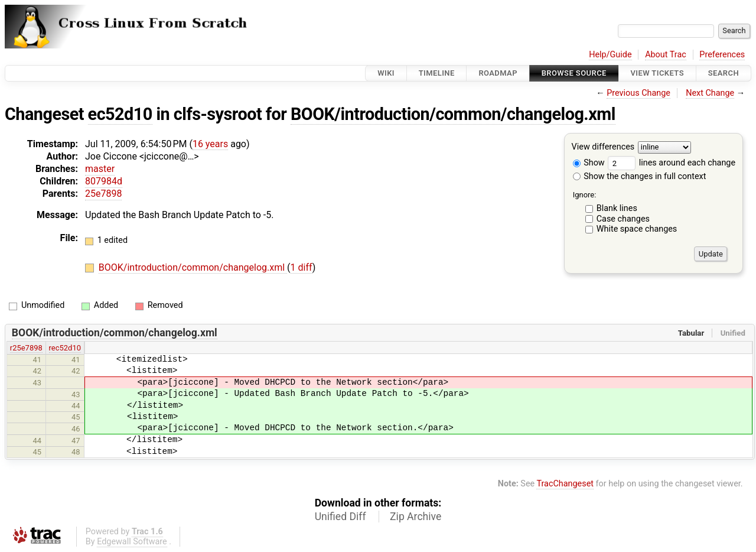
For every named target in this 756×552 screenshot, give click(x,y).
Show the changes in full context (640, 176)
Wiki (386, 73)
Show (589, 163)
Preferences (722, 55)
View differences (603, 147)
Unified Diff (340, 517)
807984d (104, 181)
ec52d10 (120, 114)
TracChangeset (565, 484)
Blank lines (617, 208)
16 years (210, 144)
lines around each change (672, 163)
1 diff (302, 267)
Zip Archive (416, 517)
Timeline (437, 73)
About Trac (666, 55)
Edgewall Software (132, 542)
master (100, 169)
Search (724, 73)
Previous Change (638, 93)
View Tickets (657, 73)
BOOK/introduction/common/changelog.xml (453, 114)
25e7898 (103, 194)
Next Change (710, 93)
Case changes (623, 219)
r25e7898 (26, 348)
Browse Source (574, 73)
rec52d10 (65, 348)
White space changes (637, 229)
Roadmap (498, 73)
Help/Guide (610, 55)
